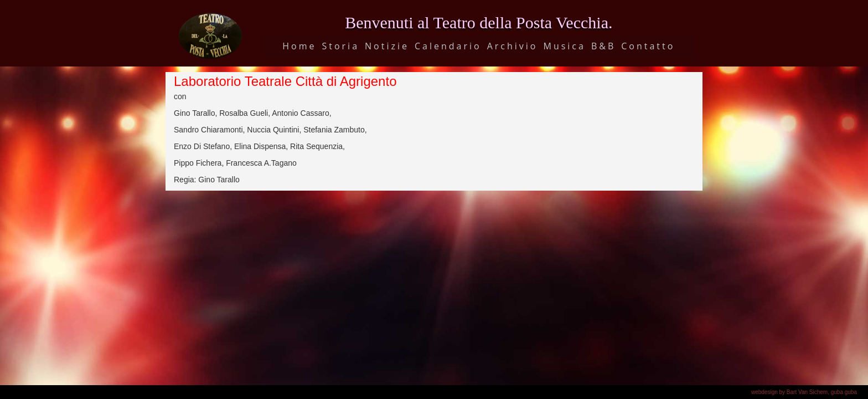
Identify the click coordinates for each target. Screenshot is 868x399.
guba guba (844, 392)
